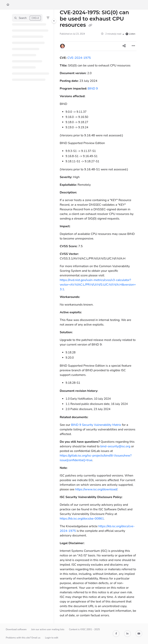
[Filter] (48, 18)
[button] (27, 18)
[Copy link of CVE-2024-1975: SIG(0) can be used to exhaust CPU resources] (90, 25)
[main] (98, 316)
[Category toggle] (54, 21)
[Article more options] (133, 46)
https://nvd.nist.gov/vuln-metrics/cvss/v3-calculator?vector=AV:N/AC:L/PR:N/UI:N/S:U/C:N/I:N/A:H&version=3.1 (98, 285)
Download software (16, 629)
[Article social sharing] (124, 46)
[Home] (8, 5)
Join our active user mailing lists (48, 629)
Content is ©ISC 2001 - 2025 (84, 629)
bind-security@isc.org (115, 446)
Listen (130, 34)
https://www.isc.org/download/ (96, 489)
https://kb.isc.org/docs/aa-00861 (82, 519)
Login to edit (52, 638)
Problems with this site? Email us (23, 638)
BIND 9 (93, 89)
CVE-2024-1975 (79, 58)
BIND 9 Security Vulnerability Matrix (96, 425)
